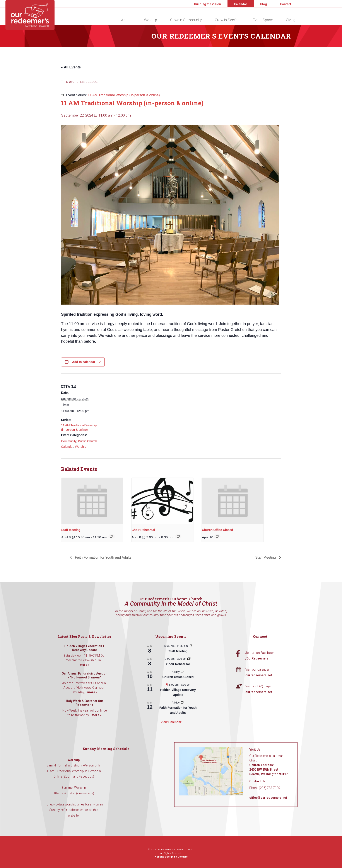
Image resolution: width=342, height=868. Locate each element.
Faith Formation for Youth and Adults (103, 557)
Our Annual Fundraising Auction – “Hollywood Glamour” (85, 675)
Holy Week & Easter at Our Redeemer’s (85, 703)
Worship (150, 20)
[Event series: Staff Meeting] (112, 536)
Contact (286, 4)
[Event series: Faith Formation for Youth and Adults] (182, 703)
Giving (291, 20)
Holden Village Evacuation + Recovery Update (84, 648)
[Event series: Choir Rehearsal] (178, 536)
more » (84, 665)
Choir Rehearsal (143, 530)
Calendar (241, 4)
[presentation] (92, 501)
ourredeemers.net (259, 675)
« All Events (71, 67)
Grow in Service (227, 20)
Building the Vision (208, 4)
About (126, 20)
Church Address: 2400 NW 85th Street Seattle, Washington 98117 (268, 770)
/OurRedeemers (257, 658)
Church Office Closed (217, 530)
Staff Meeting (71, 530)
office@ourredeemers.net (268, 798)
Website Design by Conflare (171, 857)
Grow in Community (186, 20)
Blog (264, 4)
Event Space (263, 20)
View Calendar (171, 722)
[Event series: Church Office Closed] (217, 536)
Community (69, 441)
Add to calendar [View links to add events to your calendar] (84, 362)
